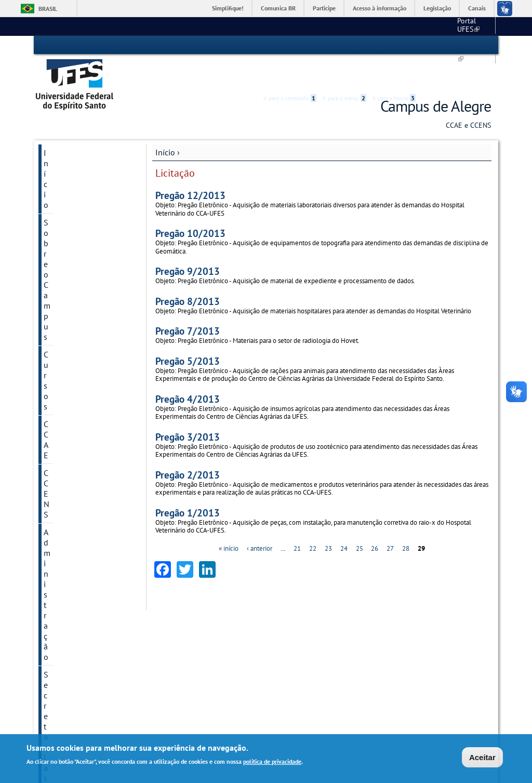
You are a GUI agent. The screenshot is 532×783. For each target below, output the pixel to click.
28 (406, 518)
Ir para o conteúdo (290, 45)
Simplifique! (228, 8)
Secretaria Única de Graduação (317, 618)
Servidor (58, 346)
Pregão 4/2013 (188, 369)
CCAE (53, 176)
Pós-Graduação (118, 675)
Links (383, 607)
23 (328, 518)
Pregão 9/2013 (188, 241)
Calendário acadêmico (406, 26)
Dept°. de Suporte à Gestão (207, 665)
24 (344, 518)
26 (375, 518)
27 (390, 518)
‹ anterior (260, 518)
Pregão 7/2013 (188, 301)
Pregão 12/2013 (190, 165)
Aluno (54, 328)
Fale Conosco (116, 637)
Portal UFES (339, 26)
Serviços (58, 293)
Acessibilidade (429, 45)
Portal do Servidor (402, 656)
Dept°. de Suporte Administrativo (215, 655)
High (441, 46)
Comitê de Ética (71, 310)
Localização (113, 627)
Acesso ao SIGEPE (402, 618)
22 (313, 518)
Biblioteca (289, 646)
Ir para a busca (394, 45)
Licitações (61, 381)
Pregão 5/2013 (188, 331)
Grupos (56, 399)
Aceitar (482, 757)
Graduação (111, 665)
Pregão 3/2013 (188, 407)
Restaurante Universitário (310, 665)
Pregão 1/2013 (188, 482)
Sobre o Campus (73, 141)
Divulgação (64, 434)
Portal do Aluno (399, 637)
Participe (324, 8)
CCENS (56, 194)
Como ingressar (118, 685)
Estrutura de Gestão (204, 645)
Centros (182, 607)
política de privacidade (272, 761)
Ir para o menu (344, 45)
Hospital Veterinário (302, 655)
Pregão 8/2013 (188, 271)
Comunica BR (278, 8)
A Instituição (114, 618)
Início (165, 123)
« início (229, 518)
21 (297, 518)
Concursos (62, 363)
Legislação (437, 8)
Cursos (56, 158)
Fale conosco (471, 26)
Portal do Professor (403, 647)
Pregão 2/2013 (188, 444)
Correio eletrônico (402, 627)
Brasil (48, 9)
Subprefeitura (188, 675)
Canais (477, 8)
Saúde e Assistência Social (312, 675)
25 (360, 518)
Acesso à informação (380, 8)
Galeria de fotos (72, 416)
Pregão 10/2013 (190, 203)
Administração (69, 211)
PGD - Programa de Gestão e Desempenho (83, 252)
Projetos (58, 275)
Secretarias (63, 229)
